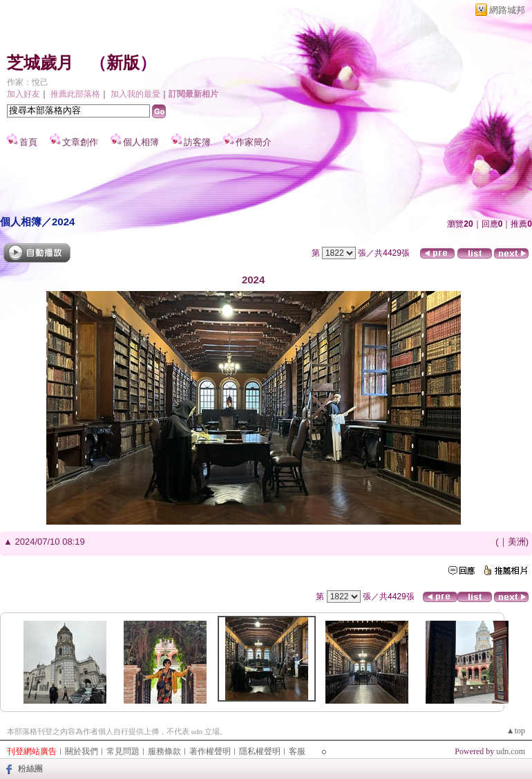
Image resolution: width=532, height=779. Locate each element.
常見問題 (123, 751)
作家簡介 (254, 142)
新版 (123, 63)
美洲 (517, 542)
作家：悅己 (28, 82)
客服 (297, 751)
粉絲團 (30, 769)
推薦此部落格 (75, 94)
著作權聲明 (210, 751)
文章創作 (80, 142)
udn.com (511, 751)
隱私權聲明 (260, 751)
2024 (63, 222)
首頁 (28, 142)
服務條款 (164, 751)
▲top (516, 731)
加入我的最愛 (135, 94)
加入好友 (23, 94)
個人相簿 (141, 142)
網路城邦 (507, 10)
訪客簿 (197, 142)
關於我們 (82, 751)
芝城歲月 (40, 63)
